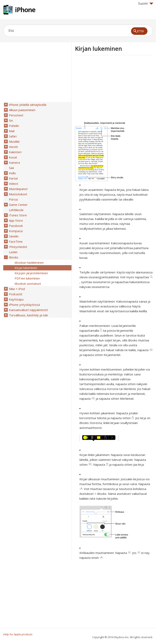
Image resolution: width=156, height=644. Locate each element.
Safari (13, 136)
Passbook (16, 226)
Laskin (13, 252)
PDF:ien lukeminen (27, 278)
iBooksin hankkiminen (29, 262)
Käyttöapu (16, 299)
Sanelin (14, 236)
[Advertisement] (109, 90)
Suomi (146, 3)
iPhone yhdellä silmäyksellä (28, 105)
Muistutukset (18, 194)
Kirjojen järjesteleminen (31, 273)
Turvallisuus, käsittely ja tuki (28, 315)
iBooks (14, 257)
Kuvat (13, 157)
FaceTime (16, 241)
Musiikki (14, 141)
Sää (11, 168)
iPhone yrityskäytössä (24, 305)
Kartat (13, 178)
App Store (16, 220)
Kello (12, 173)
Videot (14, 184)
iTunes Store (18, 215)
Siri (11, 120)
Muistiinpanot (18, 189)
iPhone (25, 10)
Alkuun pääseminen (22, 110)
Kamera (14, 163)
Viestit (13, 147)
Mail (12, 131)
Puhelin (14, 126)
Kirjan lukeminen (26, 268)
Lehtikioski (16, 210)
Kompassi (16, 231)
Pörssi (13, 199)
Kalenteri (15, 152)
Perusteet (16, 115)
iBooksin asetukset (28, 284)
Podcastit (16, 294)
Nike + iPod (17, 289)
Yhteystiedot (18, 247)
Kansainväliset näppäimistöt (28, 310)
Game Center (18, 205)
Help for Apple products (18, 634)
